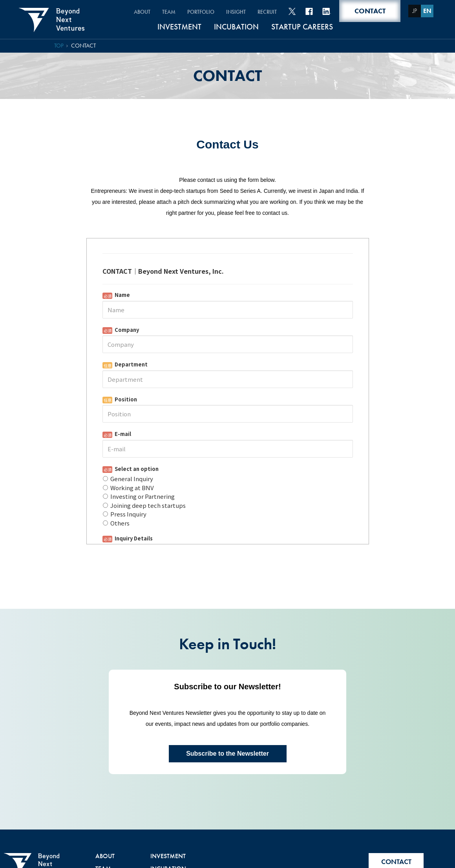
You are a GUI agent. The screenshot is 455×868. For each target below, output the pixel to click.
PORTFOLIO (201, 12)
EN (427, 11)
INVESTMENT (179, 27)
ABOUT (142, 12)
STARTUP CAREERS (302, 27)
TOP (59, 46)
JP (415, 11)
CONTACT (83, 46)
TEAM (169, 12)
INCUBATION (236, 27)
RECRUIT (267, 12)
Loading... (228, 495)
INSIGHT (236, 12)
